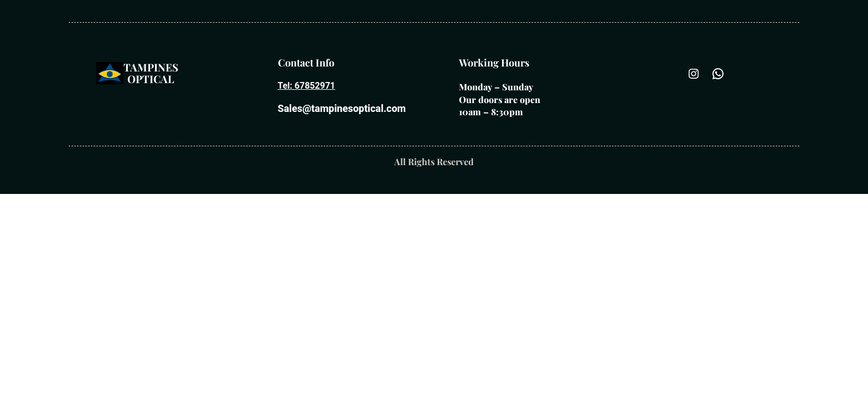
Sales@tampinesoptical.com (342, 108)
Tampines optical (151, 73)
